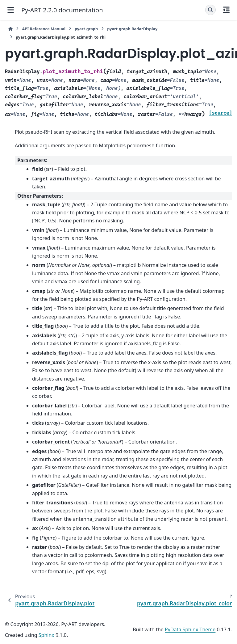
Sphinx (46, 635)
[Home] (10, 29)
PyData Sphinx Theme (190, 629)
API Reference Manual (44, 29)
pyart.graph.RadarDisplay (132, 29)
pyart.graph (86, 29)
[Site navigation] (11, 10)
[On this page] (226, 10)
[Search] (210, 10)
